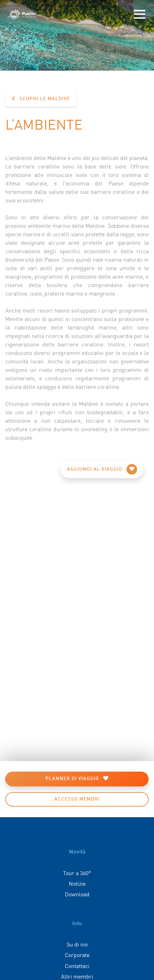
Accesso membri (77, 799)
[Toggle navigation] (140, 14)
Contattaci (77, 966)
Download (77, 894)
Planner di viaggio (77, 779)
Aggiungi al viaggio (102, 469)
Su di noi (77, 944)
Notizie (77, 883)
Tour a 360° (77, 873)
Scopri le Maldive (41, 99)
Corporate (77, 955)
